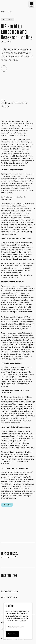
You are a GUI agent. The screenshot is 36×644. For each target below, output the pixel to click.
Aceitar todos (12, 634)
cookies (23, 621)
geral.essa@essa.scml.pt (9, 557)
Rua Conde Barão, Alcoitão (10, 591)
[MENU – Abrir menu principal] (31, 4)
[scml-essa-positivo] (11, 4)
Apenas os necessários (16, 627)
